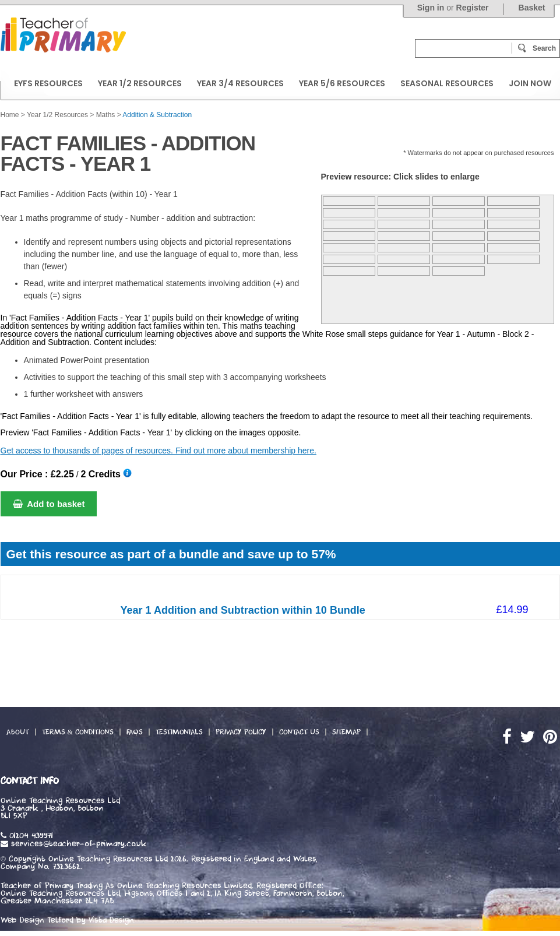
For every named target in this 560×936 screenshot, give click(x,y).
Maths (106, 115)
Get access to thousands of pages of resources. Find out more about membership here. (159, 451)
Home (10, 115)
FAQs (135, 732)
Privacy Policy (241, 732)
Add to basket (49, 504)
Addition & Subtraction (157, 115)
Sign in (431, 8)
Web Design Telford (37, 920)
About (18, 732)
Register (473, 8)
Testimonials (179, 732)
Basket (532, 8)
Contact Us (299, 732)
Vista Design (111, 920)
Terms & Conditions (78, 732)
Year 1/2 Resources (57, 115)
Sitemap (346, 732)
